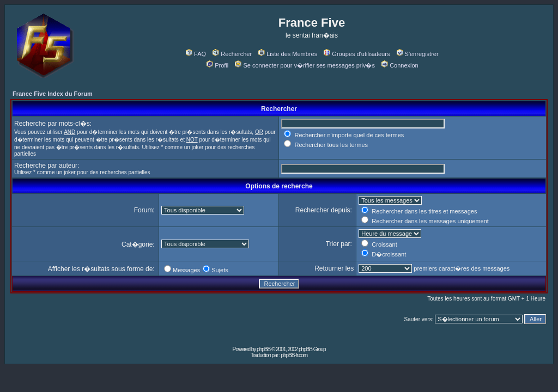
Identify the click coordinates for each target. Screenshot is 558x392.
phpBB (263, 349)
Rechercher (232, 54)
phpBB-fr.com (294, 355)
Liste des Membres (288, 54)
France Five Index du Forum (53, 94)
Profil (217, 65)
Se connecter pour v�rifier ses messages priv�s (305, 65)
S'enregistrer (418, 54)
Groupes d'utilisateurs (357, 54)
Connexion (400, 65)
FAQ (196, 54)
